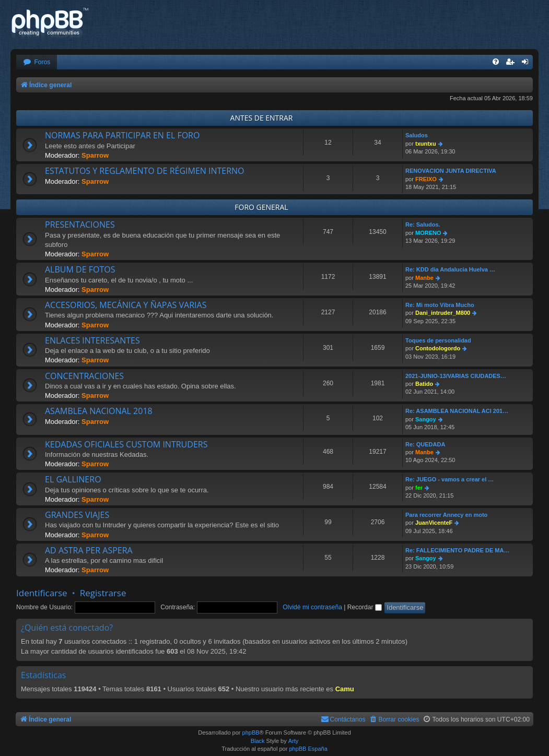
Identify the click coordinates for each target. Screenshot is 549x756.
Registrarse (103, 593)
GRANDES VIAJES (77, 515)
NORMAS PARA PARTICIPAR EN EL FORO (122, 135)
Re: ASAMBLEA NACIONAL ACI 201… (457, 411)
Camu (345, 689)
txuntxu (426, 144)
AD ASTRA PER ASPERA (89, 550)
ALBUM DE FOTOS (80, 269)
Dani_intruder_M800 (443, 313)
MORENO (428, 233)
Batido (424, 384)
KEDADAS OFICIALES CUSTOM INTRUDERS (126, 444)
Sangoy (426, 419)
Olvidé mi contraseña (312, 607)
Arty (294, 741)
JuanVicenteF (434, 523)
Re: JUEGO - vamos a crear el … (449, 479)
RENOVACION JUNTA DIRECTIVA (451, 171)
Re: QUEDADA (425, 444)
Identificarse (42, 593)
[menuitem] (37, 62)
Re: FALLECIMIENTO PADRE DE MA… (457, 550)
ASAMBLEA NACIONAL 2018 (99, 411)
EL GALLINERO (73, 479)
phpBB (251, 733)
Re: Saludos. (423, 225)
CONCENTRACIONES (84, 376)
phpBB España (308, 749)
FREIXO (426, 179)
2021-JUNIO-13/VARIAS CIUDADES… (456, 376)
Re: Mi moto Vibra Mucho (440, 305)
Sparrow (95, 155)
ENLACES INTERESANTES (92, 340)
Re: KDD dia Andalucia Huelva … (450, 269)
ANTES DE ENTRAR (262, 118)
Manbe (424, 278)
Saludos (417, 135)
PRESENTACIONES (80, 225)
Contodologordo (438, 348)
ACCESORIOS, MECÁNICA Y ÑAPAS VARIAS (126, 305)
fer (419, 488)
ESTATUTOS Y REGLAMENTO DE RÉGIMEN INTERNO (145, 171)
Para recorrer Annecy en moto (446, 515)
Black (258, 741)
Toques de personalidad (438, 340)
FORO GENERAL (261, 207)
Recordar (365, 607)
